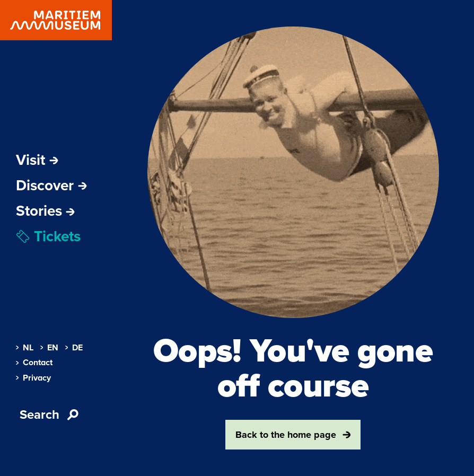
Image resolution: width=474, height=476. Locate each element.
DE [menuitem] (74, 348)
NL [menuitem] (25, 348)
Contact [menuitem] (34, 363)
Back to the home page (293, 435)
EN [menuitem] (49, 348)
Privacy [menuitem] (33, 378)
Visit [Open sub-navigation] (37, 160)
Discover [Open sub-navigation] (51, 186)
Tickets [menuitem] (48, 236)
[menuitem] (45, 211)
